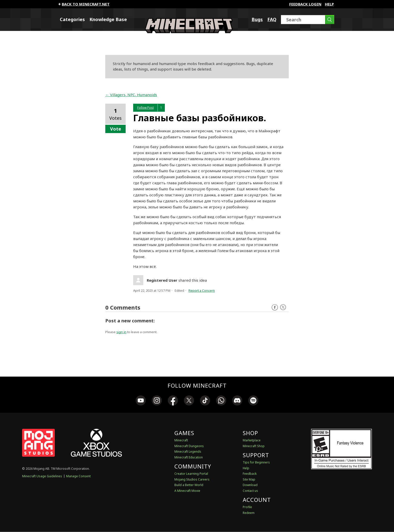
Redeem (249, 513)
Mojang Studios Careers (192, 479)
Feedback (250, 474)
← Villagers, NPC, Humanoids (131, 95)
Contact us (250, 491)
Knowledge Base (108, 19)
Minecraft (181, 440)
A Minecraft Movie (187, 491)
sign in (121, 332)
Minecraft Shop (254, 446)
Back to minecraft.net (84, 4)
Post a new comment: (130, 321)
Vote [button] (116, 129)
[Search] (308, 20)
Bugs (257, 19)
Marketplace (252, 440)
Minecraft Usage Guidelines (42, 476)
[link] (141, 401)
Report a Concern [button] (202, 290)
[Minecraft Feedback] (189, 32)
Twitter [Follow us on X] (283, 307)
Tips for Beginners (256, 462)
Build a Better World (189, 485)
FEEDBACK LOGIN (305, 4)
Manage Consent (78, 476)
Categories (72, 19)
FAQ (272, 19)
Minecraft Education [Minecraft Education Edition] (189, 457)
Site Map (249, 479)
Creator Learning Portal (191, 474)
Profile (247, 507)
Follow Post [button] (145, 108)
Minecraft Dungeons (189, 446)
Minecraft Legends (188, 452)
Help (329, 4)
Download (250, 485)
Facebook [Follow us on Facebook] (275, 307)
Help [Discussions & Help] (246, 468)
